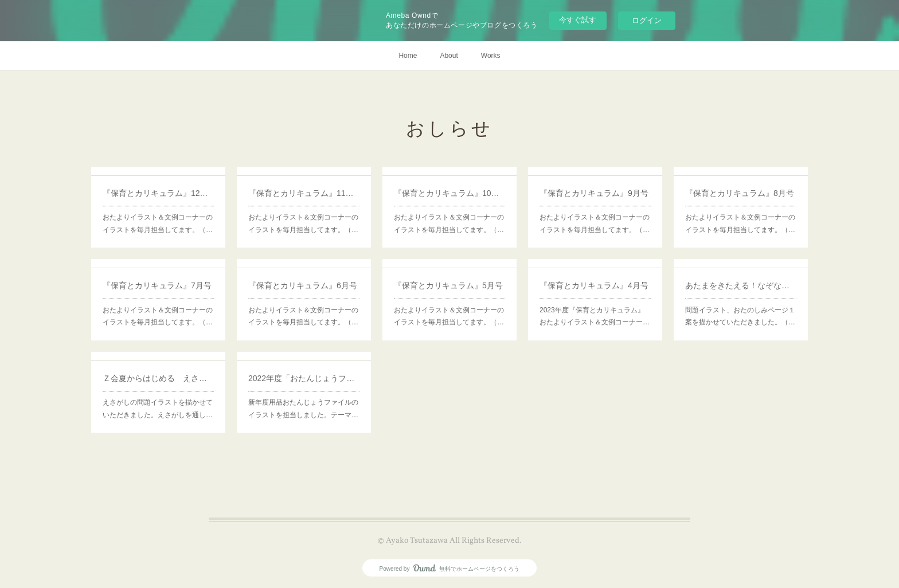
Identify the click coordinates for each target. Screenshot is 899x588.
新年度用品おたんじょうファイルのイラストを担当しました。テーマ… (303, 409)
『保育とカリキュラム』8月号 (740, 193)
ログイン (647, 20)
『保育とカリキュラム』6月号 (303, 285)
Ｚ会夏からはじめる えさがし (158, 378)
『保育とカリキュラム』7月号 (157, 285)
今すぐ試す (578, 20)
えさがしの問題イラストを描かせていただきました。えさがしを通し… (158, 409)
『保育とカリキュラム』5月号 (448, 285)
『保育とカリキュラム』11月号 (304, 193)
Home (408, 56)
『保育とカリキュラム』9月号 (594, 193)
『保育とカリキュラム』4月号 (594, 285)
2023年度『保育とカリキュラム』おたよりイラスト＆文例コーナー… (595, 316)
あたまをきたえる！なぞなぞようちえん (741, 285)
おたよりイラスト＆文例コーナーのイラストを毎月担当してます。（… (158, 224)
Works (491, 56)
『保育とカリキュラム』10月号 (449, 193)
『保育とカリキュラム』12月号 (158, 193)
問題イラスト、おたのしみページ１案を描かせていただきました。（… (740, 316)
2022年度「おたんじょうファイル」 (304, 378)
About (449, 56)
